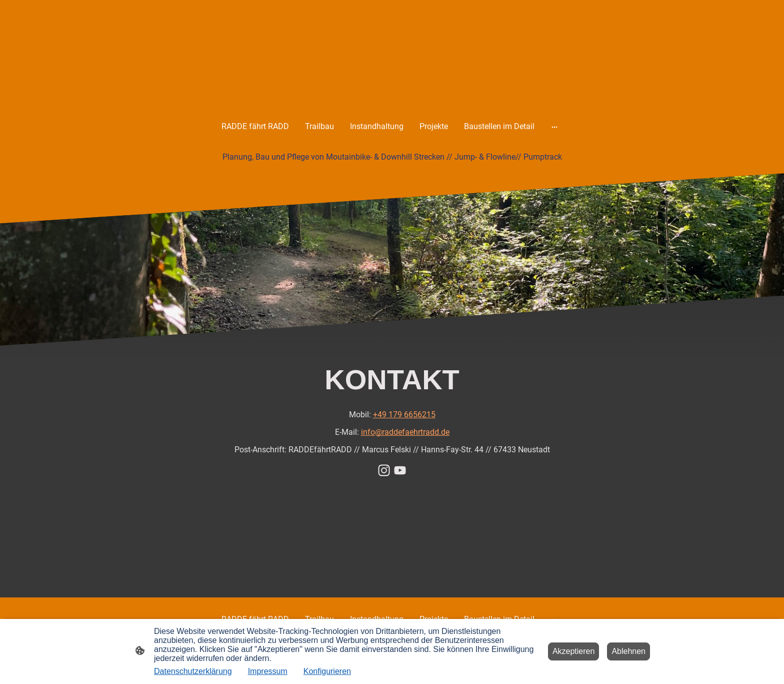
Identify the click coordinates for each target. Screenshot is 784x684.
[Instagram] (384, 470)
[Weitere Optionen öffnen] (554, 127)
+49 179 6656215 (404, 415)
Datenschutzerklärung (193, 671)
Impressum (268, 671)
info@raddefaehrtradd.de (405, 432)
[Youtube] (400, 470)
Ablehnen (628, 651)
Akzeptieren (574, 651)
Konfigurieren (327, 671)
